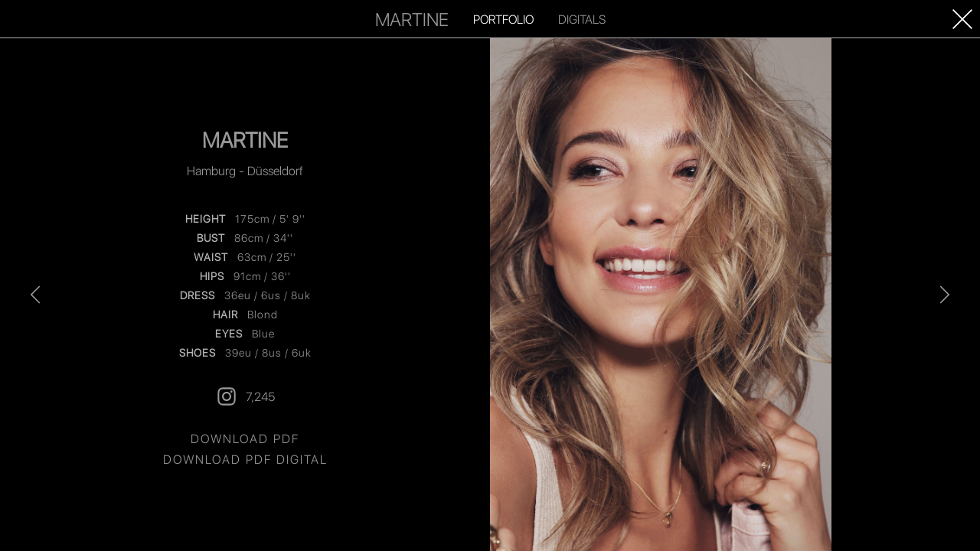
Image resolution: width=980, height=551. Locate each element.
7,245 (245, 396)
